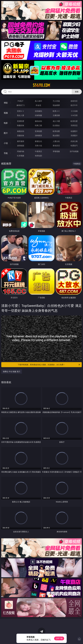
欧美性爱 (74, 121)
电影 (6, 123)
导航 (6, 153)
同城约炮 (21, 151)
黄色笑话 (56, 146)
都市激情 (21, 141)
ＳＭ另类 (74, 115)
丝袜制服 (38, 115)
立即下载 (59, 638)
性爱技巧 (74, 146)
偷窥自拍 (21, 131)
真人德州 (38, 101)
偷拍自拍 (38, 121)
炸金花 (38, 105)
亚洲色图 (38, 131)
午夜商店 (38, 151)
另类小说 (38, 146)
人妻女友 (56, 141)
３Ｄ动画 (74, 111)
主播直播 (56, 115)
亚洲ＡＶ (21, 111)
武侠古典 (74, 141)
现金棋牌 (56, 105)
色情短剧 (38, 156)
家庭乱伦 (38, 141)
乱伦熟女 (56, 125)
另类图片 (74, 135)
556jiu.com (41, 85)
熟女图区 (56, 135)
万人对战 (56, 101)
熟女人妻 (21, 115)
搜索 (77, 92)
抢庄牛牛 (74, 105)
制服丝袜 (21, 125)
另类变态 (74, 125)
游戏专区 (74, 101)
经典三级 (38, 125)
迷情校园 (21, 146)
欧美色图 (56, 131)
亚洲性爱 (21, 121)
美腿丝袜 (21, 135)
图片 (6, 133)
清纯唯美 (38, 135)
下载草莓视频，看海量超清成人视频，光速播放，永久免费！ (49, 365)
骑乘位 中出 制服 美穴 (12, 371)
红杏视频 (21, 156)
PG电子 (21, 101)
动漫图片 (74, 131)
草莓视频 (56, 151)
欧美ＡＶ (56, 111)
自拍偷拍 (38, 111)
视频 (6, 113)
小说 (6, 143)
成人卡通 (56, 121)
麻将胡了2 (21, 105)
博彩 (6, 103)
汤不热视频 (74, 151)
